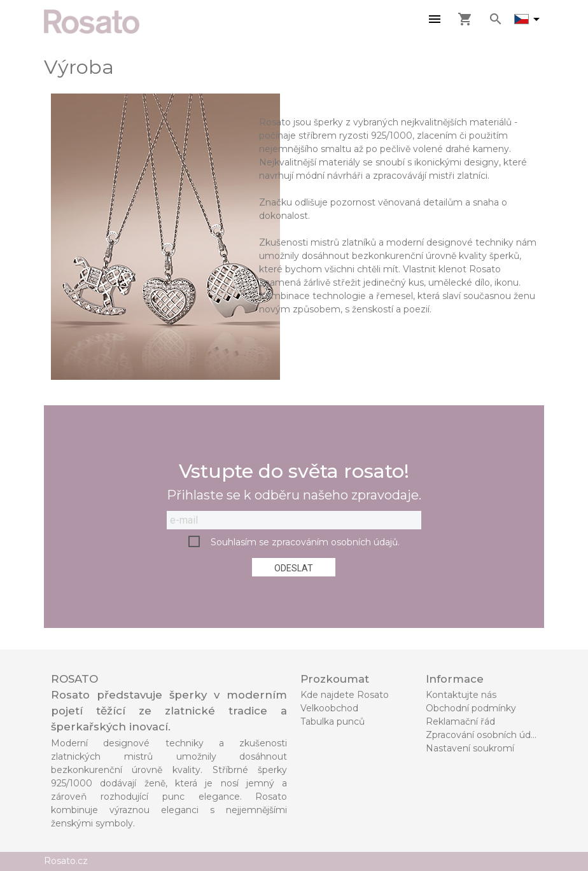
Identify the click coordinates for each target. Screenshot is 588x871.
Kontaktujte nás (461, 695)
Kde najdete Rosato (345, 695)
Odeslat (294, 568)
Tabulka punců (332, 721)
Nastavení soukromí (470, 748)
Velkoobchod (329, 708)
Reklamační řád (460, 721)
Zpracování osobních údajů (485, 735)
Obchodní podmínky (471, 708)
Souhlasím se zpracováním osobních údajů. (305, 542)
